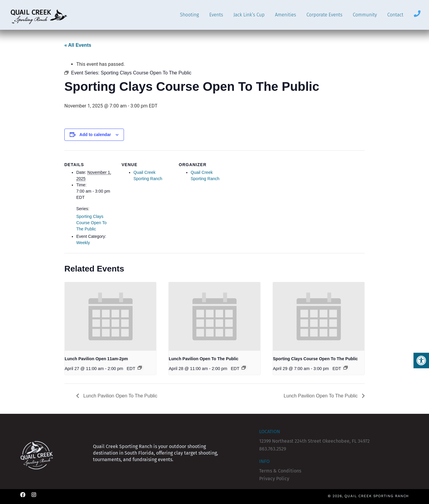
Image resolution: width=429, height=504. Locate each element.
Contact (395, 15)
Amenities (286, 15)
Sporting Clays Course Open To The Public (91, 223)
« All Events (78, 45)
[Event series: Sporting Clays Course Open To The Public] (346, 368)
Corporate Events (324, 15)
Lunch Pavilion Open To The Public (203, 359)
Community (365, 15)
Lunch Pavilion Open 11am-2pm (96, 359)
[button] (421, 361)
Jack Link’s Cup (249, 15)
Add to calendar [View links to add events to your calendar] (95, 135)
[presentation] (110, 316)
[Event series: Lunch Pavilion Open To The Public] (244, 368)
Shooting (189, 15)
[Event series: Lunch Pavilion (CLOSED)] (140, 368)
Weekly (83, 243)
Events (216, 15)
